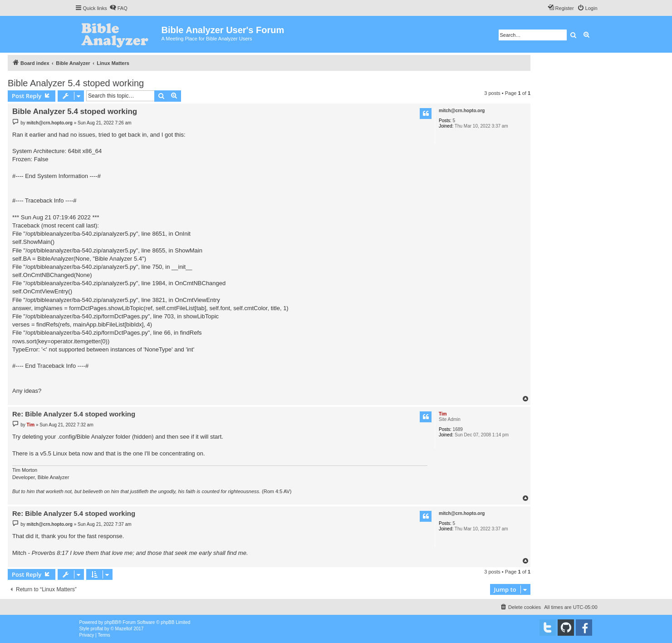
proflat (97, 629)
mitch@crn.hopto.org (462, 111)
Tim (443, 414)
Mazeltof (124, 629)
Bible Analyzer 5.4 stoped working (76, 83)
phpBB (111, 622)
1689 (458, 429)
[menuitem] (118, 8)
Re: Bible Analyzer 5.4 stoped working (74, 414)
